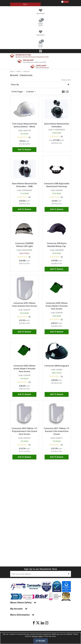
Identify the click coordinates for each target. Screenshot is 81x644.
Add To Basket (24, 148)
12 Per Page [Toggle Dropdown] (17, 90)
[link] (34, 623)
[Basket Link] (41, 23)
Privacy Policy (37, 636)
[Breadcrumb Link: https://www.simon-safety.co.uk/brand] (19, 71)
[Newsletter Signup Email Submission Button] (69, 574)
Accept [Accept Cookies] (40, 641)
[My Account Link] (25, 4)
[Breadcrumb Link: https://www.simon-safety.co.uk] (12, 71)
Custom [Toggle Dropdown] (30, 90)
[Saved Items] (41, 12)
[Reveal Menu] (41, 51)
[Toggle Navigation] (41, 51)
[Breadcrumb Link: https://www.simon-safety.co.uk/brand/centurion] (26, 71)
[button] (24, 136)
